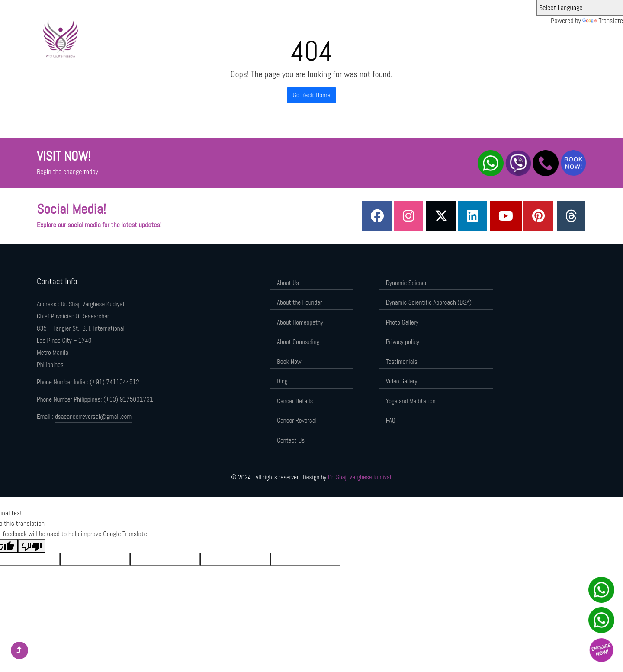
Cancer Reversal (297, 420)
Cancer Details (295, 401)
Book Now (289, 362)
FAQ (391, 420)
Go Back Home (311, 95)
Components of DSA (514, 38)
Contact (556, 38)
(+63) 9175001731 (128, 399)
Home (249, 38)
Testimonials (402, 362)
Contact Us (291, 440)
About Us (275, 38)
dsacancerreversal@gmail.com (93, 416)
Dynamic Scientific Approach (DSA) (439, 38)
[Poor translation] (32, 546)
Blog (282, 381)
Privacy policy (403, 342)
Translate (603, 21)
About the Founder (316, 38)
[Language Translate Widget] (580, 8)
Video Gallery (402, 381)
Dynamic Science (368, 38)
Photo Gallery (402, 322)
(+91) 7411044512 (115, 382)
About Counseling (298, 342)
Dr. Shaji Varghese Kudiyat (360, 477)
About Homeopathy (300, 322)
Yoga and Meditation (411, 401)
